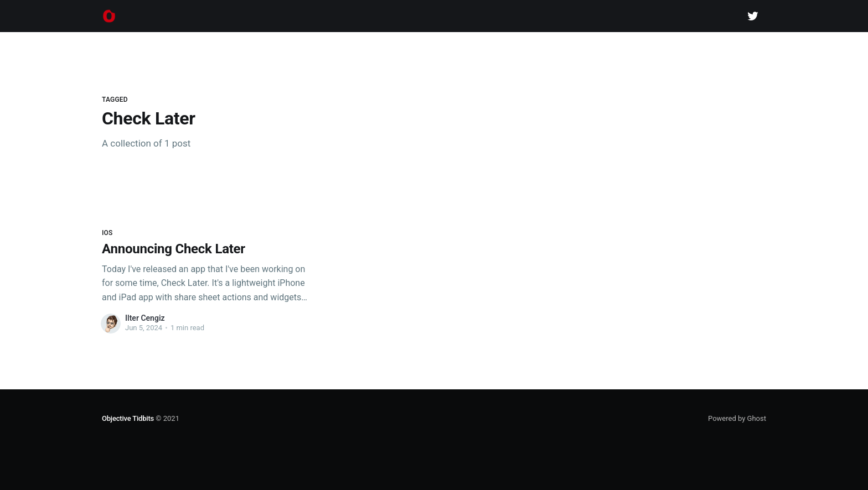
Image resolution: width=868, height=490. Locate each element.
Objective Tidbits (128, 418)
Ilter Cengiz (145, 318)
